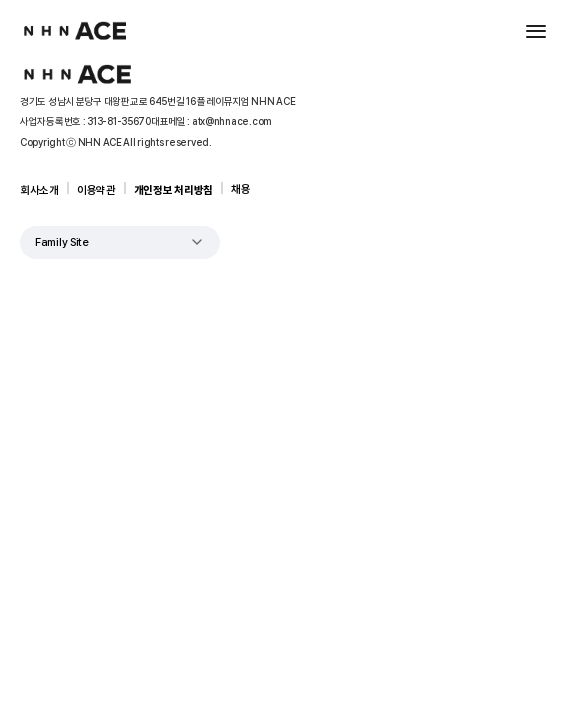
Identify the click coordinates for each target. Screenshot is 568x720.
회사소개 (39, 190)
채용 (240, 189)
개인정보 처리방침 (173, 190)
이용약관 (96, 190)
